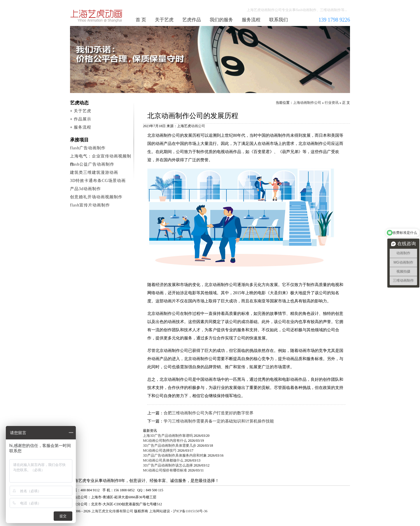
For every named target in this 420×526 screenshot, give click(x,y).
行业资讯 (332, 103)
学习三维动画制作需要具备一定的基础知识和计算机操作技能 (219, 421)
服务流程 (251, 20)
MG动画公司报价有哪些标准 (165, 470)
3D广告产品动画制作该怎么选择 (168, 465)
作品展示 (83, 119)
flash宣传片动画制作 (90, 205)
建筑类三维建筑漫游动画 (94, 172)
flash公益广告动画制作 (92, 164)
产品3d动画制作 (85, 189)
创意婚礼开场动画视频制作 (96, 197)
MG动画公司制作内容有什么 (165, 441)
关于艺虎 (164, 20)
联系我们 (279, 20)
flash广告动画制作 (88, 148)
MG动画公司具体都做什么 (163, 460)
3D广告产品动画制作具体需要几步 (170, 446)
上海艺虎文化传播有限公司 (112, 511)
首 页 (141, 20)
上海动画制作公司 (97, 16)
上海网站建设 (160, 511)
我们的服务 (221, 20)
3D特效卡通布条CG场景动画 (98, 181)
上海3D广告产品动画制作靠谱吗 (168, 436)
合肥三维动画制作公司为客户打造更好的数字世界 (209, 413)
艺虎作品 (192, 20)
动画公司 (198, 126)
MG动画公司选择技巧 (160, 450)
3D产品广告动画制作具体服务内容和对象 (175, 455)
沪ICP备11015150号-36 (190, 511)
